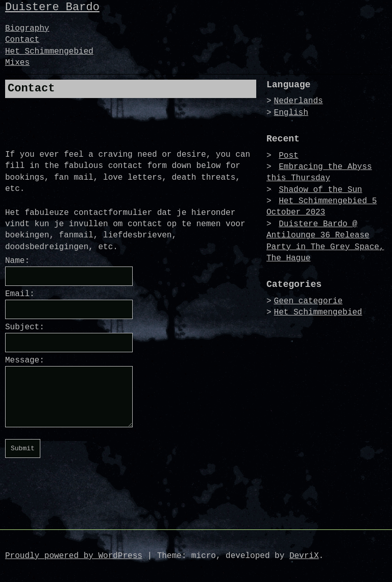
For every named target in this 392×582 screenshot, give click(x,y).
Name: (17, 261)
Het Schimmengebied (49, 52)
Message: (25, 360)
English (291, 113)
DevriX (304, 556)
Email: (20, 294)
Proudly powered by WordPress (74, 556)
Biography (27, 29)
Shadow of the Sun (320, 190)
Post (288, 156)
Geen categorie (308, 301)
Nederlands (299, 101)
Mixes (17, 63)
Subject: (25, 327)
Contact (22, 40)
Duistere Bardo (52, 7)
